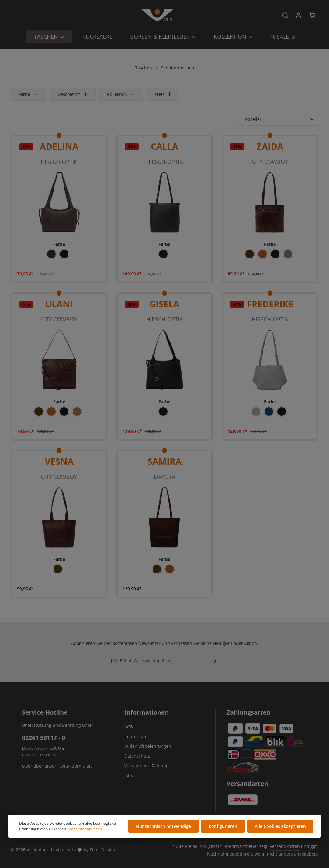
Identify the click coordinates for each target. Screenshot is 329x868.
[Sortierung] (279, 119)
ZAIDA (270, 146)
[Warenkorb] (312, 15)
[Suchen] (285, 15)
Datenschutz (137, 756)
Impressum (136, 736)
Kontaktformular (74, 766)
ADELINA (59, 146)
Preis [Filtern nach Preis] (163, 94)
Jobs (129, 775)
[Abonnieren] (215, 661)
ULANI (59, 304)
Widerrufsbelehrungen (148, 746)
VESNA (59, 461)
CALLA (164, 146)
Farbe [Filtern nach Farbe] (29, 94)
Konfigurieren (223, 826)
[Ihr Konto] (299, 15)
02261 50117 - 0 (43, 738)
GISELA (164, 304)
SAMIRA (164, 461)
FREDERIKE (270, 304)
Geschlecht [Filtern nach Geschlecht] (73, 94)
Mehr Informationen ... (87, 829)
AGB (129, 727)
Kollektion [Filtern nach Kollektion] (121, 94)
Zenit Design (102, 850)
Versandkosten (285, 846)
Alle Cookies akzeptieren (280, 826)
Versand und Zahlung (146, 766)
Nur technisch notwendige (163, 826)
